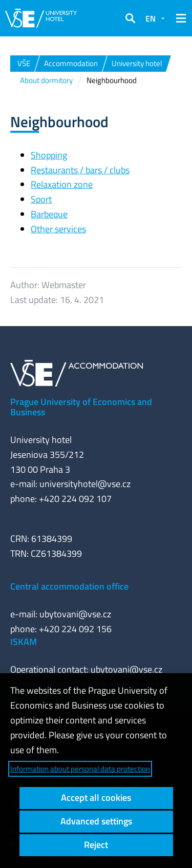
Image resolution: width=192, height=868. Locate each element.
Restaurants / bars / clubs (80, 170)
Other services (58, 229)
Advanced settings (96, 821)
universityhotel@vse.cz (85, 484)
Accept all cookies (96, 798)
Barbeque (49, 214)
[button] (130, 18)
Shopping (49, 155)
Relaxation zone (62, 184)
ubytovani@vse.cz (75, 614)
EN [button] (151, 18)
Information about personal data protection (80, 769)
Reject (96, 845)
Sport (41, 199)
